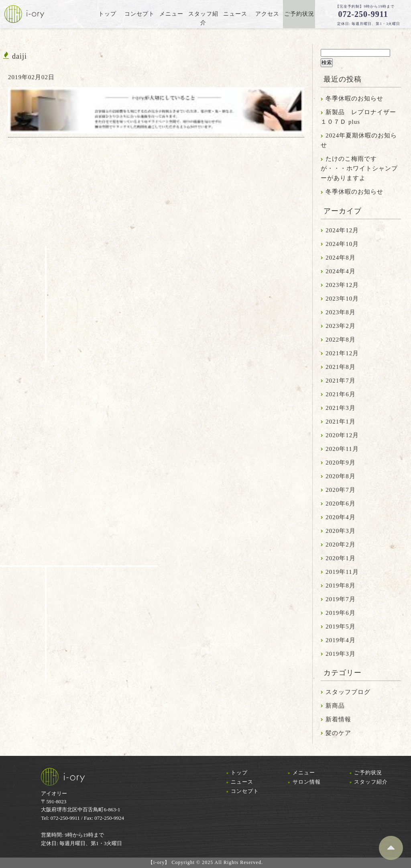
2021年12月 (342, 353)
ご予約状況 (368, 773)
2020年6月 (341, 504)
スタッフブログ (348, 692)
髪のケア (338, 733)
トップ (239, 773)
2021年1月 (341, 422)
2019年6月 (341, 613)
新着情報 (338, 719)
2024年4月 (341, 271)
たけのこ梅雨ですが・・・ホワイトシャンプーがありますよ (359, 168)
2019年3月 (341, 654)
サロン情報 (307, 782)
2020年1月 (341, 558)
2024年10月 (342, 244)
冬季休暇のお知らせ (354, 98)
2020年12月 (342, 435)
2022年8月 (341, 340)
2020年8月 (341, 476)
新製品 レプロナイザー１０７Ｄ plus (358, 117)
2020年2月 (341, 545)
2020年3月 (341, 531)
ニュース (242, 782)
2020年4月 (341, 517)
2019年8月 (341, 585)
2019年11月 (342, 572)
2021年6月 (341, 394)
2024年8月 (341, 258)
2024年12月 (342, 230)
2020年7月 (341, 490)
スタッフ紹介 (371, 782)
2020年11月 (342, 449)
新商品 (335, 706)
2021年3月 (341, 408)
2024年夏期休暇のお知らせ (359, 140)
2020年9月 (341, 463)
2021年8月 (341, 367)
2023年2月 (341, 326)
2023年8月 (341, 312)
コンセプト (245, 791)
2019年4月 (341, 640)
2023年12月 (342, 285)
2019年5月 (341, 626)
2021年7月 (341, 381)
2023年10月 (342, 299)
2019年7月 (341, 599)
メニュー (304, 773)
